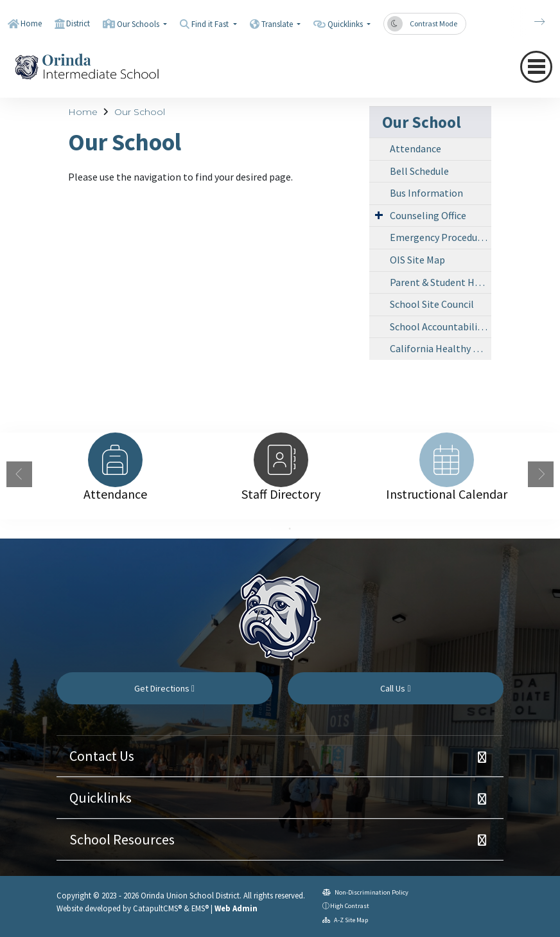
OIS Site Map (417, 260)
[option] (115, 460)
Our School (140, 112)
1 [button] (270, 529)
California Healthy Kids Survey (441, 348)
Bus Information (426, 193)
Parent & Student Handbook (441, 282)
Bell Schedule (419, 171)
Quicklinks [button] (346, 24)
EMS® (200, 908)
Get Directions (164, 688)
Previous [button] (19, 474)
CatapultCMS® (157, 908)
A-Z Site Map (345, 920)
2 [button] (290, 529)
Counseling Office (428, 215)
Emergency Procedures (440, 237)
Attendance (416, 148)
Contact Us (102, 756)
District (78, 23)
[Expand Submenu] (379, 215)
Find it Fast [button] (211, 24)
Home (31, 23)
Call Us (395, 688)
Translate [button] (278, 24)
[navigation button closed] (536, 67)
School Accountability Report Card (441, 326)
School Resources (122, 839)
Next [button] (541, 474)
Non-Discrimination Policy (365, 892)
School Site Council (432, 304)
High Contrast (350, 906)
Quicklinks (101, 798)
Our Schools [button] (139, 24)
